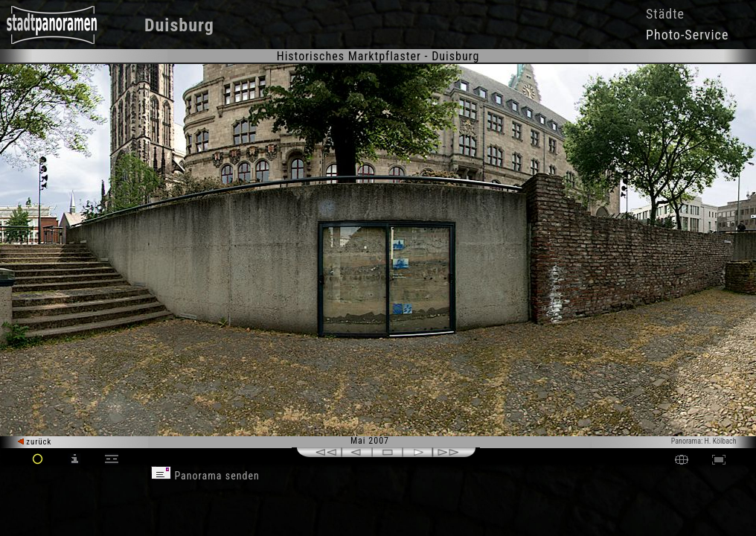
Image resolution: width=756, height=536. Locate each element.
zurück (35, 442)
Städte (665, 14)
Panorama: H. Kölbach (704, 441)
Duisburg (179, 25)
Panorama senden (205, 476)
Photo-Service (687, 35)
